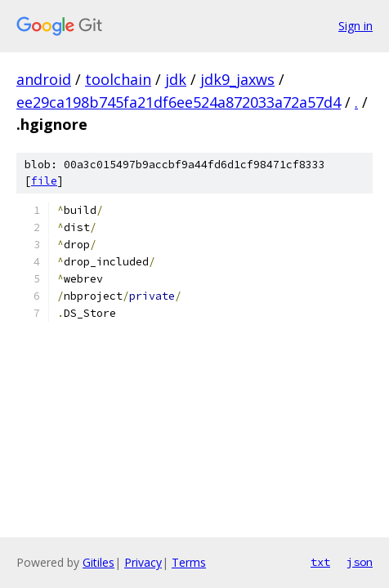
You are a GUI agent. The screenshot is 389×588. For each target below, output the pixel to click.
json (360, 562)
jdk (176, 79)
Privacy (143, 562)
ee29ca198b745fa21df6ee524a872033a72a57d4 (179, 102)
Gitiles (98, 562)
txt (320, 562)
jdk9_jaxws (237, 79)
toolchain (118, 79)
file (44, 181)
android (44, 79)
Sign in (355, 26)
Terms (189, 562)
